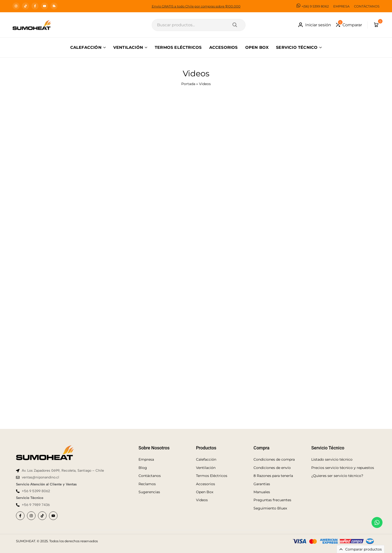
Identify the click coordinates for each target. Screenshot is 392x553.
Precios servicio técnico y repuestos (343, 468)
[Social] (20, 516)
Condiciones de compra (274, 459)
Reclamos (147, 484)
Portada (188, 84)
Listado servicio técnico (332, 459)
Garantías (262, 484)
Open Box (205, 492)
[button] (349, 25)
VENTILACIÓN (128, 47)
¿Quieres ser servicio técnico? (337, 476)
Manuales (262, 492)
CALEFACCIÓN (86, 47)
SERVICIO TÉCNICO (297, 47)
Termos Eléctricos (212, 476)
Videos (202, 500)
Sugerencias (149, 492)
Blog (143, 468)
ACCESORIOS (223, 47)
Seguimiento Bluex (270, 508)
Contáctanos (150, 476)
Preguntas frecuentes (272, 500)
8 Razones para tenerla (273, 476)
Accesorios (205, 484)
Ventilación (206, 468)
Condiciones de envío (272, 468)
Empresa (146, 459)
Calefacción (206, 459)
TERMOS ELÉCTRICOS (178, 47)
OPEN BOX (257, 47)
